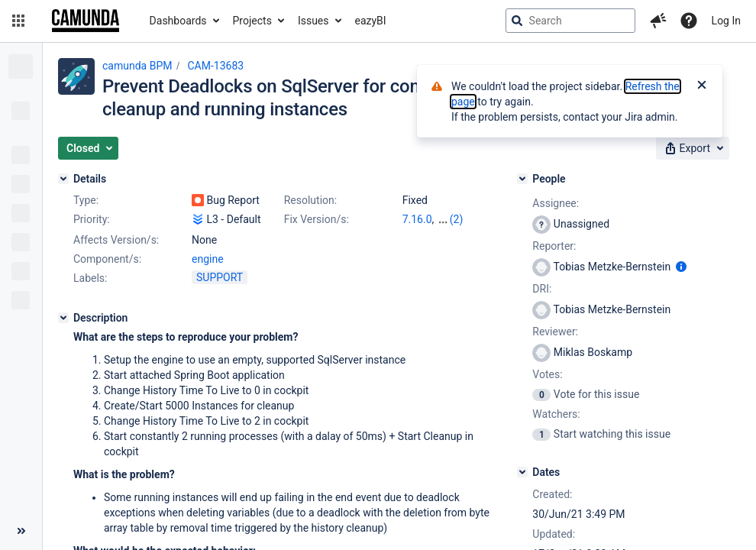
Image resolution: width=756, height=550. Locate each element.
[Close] (702, 86)
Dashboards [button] (178, 21)
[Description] (63, 318)
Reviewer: (555, 332)
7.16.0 (417, 219)
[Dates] (522, 472)
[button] (18, 21)
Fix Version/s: (317, 219)
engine (208, 259)
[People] (522, 179)
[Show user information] (681, 267)
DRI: (542, 289)
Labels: (90, 278)
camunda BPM (137, 66)
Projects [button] (252, 21)
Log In (726, 21)
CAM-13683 (215, 66)
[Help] (689, 21)
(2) (457, 219)
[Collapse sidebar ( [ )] (21, 531)
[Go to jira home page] (86, 21)
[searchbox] (570, 21)
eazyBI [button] (371, 21)
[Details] (63, 179)
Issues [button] (313, 21)
